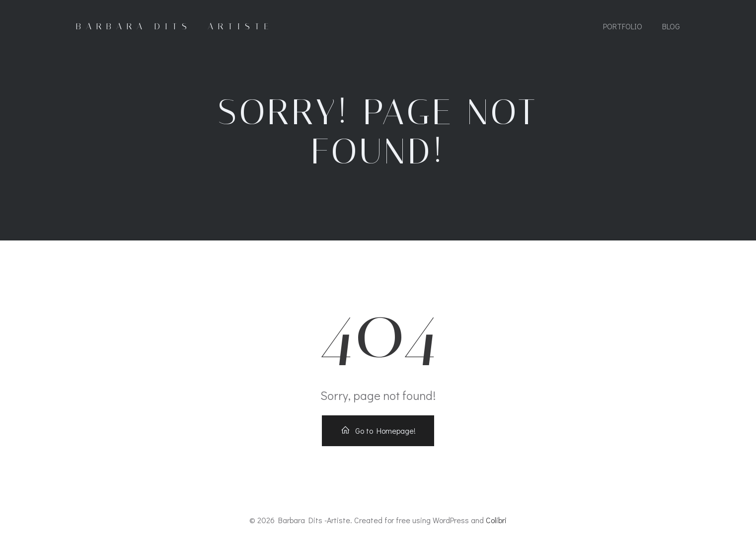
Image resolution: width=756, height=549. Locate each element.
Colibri (496, 520)
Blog (671, 26)
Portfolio (623, 26)
